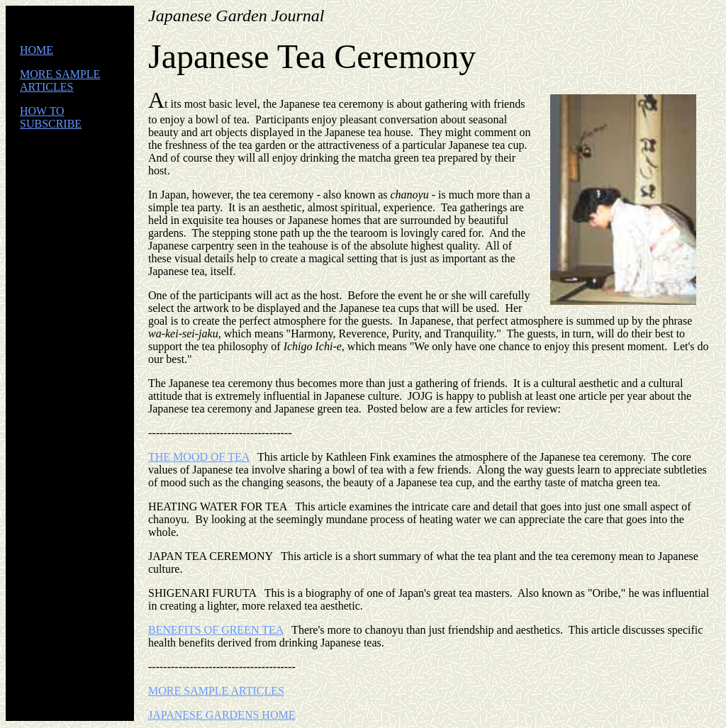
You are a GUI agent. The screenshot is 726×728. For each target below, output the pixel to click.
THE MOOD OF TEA (199, 457)
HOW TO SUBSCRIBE (51, 117)
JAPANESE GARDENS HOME (222, 715)
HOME (37, 50)
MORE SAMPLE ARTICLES (60, 80)
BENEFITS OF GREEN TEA (216, 630)
